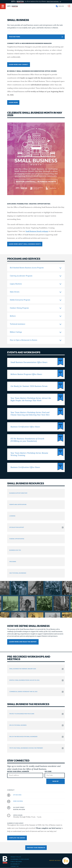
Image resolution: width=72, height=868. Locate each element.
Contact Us (15, 866)
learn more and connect (19, 65)
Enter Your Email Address (18, 772)
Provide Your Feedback (36, 848)
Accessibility (15, 864)
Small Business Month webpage (37, 231)
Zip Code (48, 772)
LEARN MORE (13, 103)
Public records (16, 862)
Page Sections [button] (36, 37)
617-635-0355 (17, 795)
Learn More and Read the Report (23, 642)
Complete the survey (17, 838)
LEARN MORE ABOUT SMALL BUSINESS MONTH (25, 244)
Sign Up (56, 781)
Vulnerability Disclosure (20, 859)
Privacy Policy (16, 857)
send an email (18, 801)
